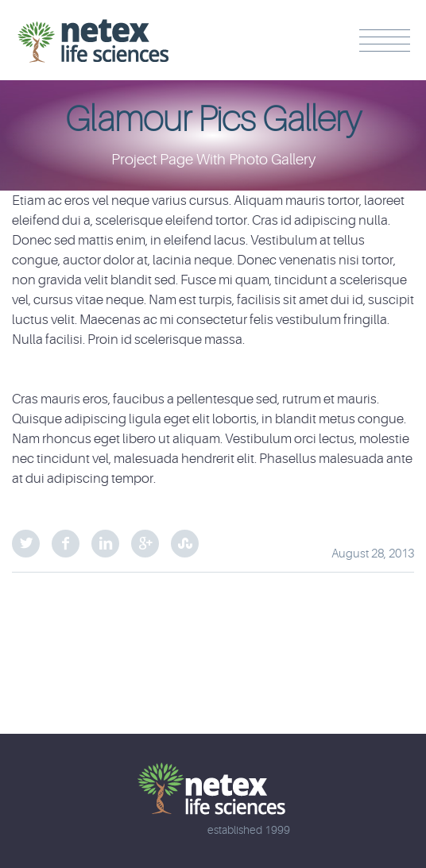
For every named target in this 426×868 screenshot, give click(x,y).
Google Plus (145, 544)
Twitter (26, 544)
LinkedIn (105, 544)
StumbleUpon (185, 544)
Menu (385, 41)
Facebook (66, 544)
